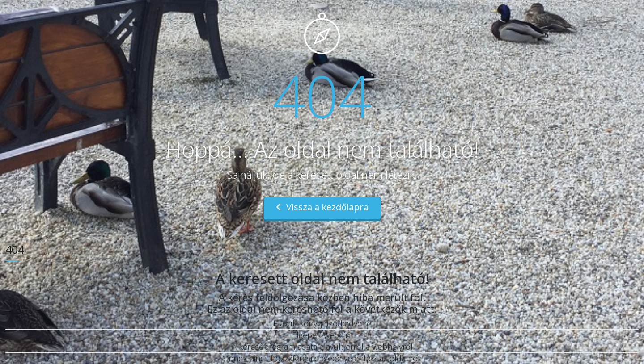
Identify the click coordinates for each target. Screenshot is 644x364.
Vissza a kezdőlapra (322, 207)
